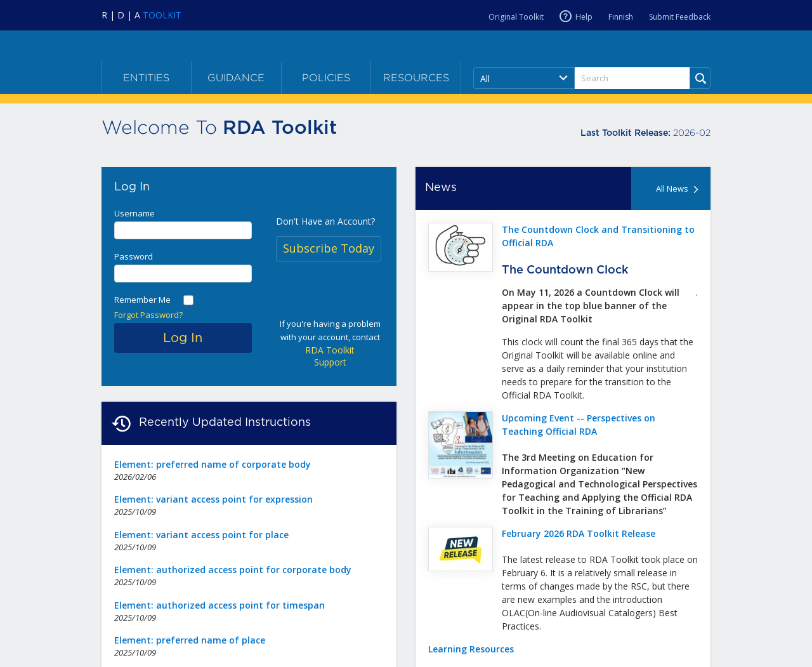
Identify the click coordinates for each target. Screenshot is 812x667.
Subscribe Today (329, 248)
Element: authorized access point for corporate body (233, 570)
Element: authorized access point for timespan (219, 605)
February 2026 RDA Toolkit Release (579, 533)
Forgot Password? (148, 315)
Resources (416, 78)
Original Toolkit (516, 17)
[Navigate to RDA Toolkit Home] (141, 15)
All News (678, 188)
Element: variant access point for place (201, 535)
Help (584, 17)
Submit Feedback (680, 17)
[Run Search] (700, 78)
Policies (326, 78)
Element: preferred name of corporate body (213, 464)
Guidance (236, 78)
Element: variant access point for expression (213, 499)
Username (134, 213)
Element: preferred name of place (190, 640)
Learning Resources (471, 649)
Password (134, 256)
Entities (146, 78)
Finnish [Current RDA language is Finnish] (621, 17)
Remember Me (142, 300)
